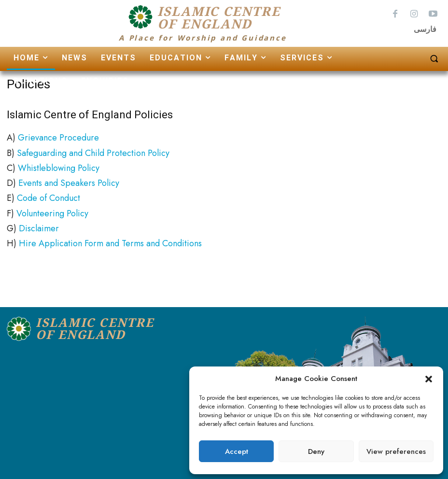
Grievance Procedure (58, 136)
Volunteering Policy (52, 211)
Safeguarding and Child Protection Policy (93, 151)
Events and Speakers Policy (69, 181)
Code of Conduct (49, 196)
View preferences (396, 451)
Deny (316, 451)
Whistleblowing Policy (59, 166)
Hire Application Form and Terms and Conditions (110, 241)
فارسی (425, 29)
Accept (237, 451)
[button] (429, 379)
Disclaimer (39, 226)
